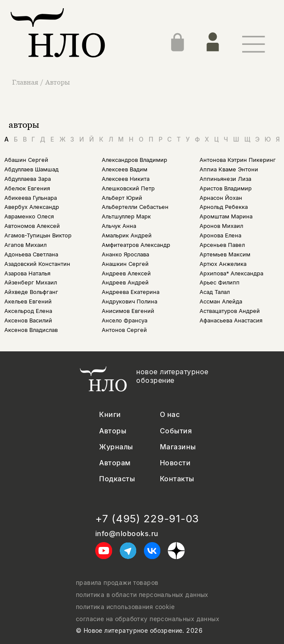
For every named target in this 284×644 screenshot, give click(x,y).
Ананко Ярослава (125, 254)
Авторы (58, 82)
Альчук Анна (119, 226)
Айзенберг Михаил (31, 283)
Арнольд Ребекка (224, 207)
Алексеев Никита (126, 179)
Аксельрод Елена (28, 311)
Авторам (115, 463)
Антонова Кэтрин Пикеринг (238, 160)
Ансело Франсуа (125, 320)
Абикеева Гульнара (31, 198)
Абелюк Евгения (27, 188)
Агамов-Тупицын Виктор (38, 235)
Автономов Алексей (32, 226)
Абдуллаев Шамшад (31, 169)
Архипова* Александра (231, 273)
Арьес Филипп (220, 283)
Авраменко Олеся (29, 216)
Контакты (177, 479)
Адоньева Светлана (31, 254)
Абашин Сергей (26, 160)
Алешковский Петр (128, 188)
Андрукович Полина (130, 301)
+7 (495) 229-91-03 (147, 519)
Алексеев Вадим (125, 169)
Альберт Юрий (122, 198)
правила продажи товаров (117, 583)
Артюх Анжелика (223, 264)
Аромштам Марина (226, 216)
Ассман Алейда (221, 301)
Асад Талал (215, 292)
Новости (175, 463)
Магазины (178, 447)
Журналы (116, 447)
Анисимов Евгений (128, 311)
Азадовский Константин (37, 264)
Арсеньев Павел (222, 245)
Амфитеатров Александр (136, 245)
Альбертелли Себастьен (135, 207)
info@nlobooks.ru (127, 534)
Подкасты (117, 479)
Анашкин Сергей (125, 264)
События (176, 431)
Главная (26, 82)
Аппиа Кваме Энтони (229, 169)
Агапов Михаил (25, 245)
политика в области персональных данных (142, 595)
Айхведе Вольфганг (31, 292)
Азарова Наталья (27, 273)
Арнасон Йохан (221, 198)
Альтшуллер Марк (126, 216)
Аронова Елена (220, 235)
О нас (170, 415)
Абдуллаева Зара (28, 179)
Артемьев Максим (225, 254)
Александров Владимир (134, 160)
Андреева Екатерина (131, 292)
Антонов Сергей (124, 330)
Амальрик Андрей (127, 235)
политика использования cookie (125, 607)
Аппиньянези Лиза (225, 179)
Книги (110, 415)
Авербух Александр (32, 207)
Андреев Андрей (125, 283)
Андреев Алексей (126, 273)
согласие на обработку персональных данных (148, 619)
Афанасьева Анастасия (231, 320)
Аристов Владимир (226, 188)
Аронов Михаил (221, 226)
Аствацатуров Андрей (230, 311)
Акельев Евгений (28, 301)
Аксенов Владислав (31, 330)
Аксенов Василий (28, 320)
